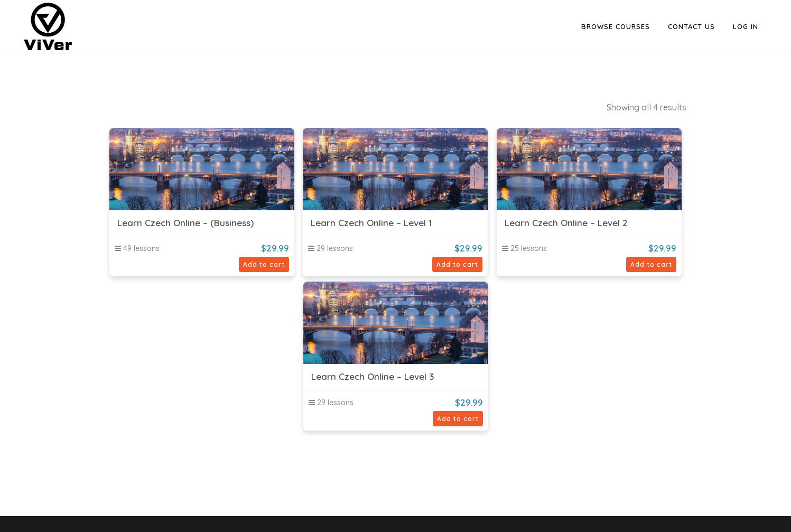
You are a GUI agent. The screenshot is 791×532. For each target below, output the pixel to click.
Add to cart (264, 264)
